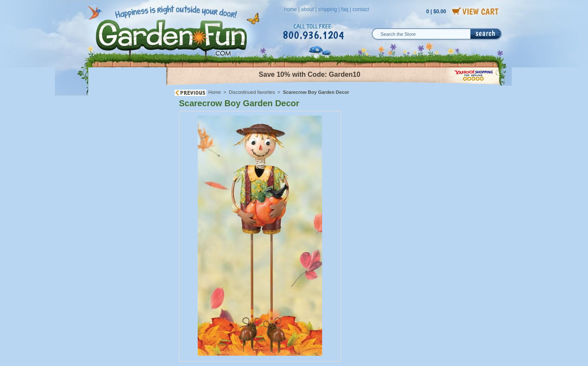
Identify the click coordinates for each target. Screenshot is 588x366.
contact (361, 9)
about (307, 9)
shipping (327, 9)
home (291, 9)
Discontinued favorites (252, 92)
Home (215, 92)
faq (345, 9)
